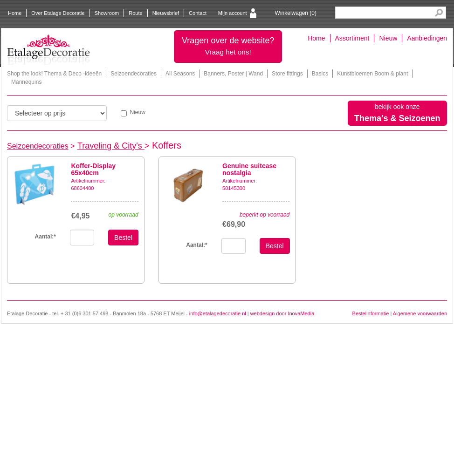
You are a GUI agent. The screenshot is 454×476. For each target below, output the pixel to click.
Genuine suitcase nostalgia (249, 169)
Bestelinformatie (371, 313)
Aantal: (196, 245)
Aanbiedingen (427, 38)
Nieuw (388, 38)
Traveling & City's (111, 146)
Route (135, 13)
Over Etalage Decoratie (58, 13)
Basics (320, 74)
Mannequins (26, 82)
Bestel (123, 238)
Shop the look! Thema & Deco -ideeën (54, 74)
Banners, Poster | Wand (233, 74)
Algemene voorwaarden (420, 313)
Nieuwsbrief (166, 13)
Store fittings (287, 74)
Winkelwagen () (296, 13)
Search (439, 13)
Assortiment (352, 38)
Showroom (107, 13)
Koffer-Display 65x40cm (93, 169)
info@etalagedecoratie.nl (218, 313)
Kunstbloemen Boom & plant (372, 74)
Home (15, 13)
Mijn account (233, 13)
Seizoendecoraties (134, 74)
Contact (198, 13)
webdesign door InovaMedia (282, 313)
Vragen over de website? (228, 46)
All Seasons (180, 74)
